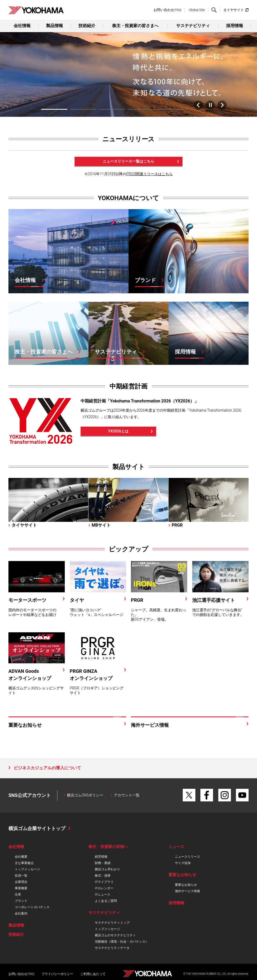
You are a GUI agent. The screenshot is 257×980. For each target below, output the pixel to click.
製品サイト (129, 466)
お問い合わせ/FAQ (167, 10)
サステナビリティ (193, 26)
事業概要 (21, 887)
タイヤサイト (234, 10)
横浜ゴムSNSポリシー (85, 794)
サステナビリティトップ (112, 922)
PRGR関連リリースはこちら (150, 173)
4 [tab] (141, 108)
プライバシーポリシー (57, 973)
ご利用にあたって (93, 973)
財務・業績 (103, 862)
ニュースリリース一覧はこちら (128, 160)
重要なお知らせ (186, 884)
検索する (214, 10)
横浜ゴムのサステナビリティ (115, 934)
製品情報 (55, 26)
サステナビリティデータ (112, 947)
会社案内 (21, 912)
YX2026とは (118, 430)
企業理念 (21, 881)
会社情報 (22, 26)
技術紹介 (87, 26)
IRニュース (103, 893)
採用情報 (235, 26)
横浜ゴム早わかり (107, 868)
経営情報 (101, 856)
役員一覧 (21, 875)
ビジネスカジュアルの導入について (47, 767)
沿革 (18, 893)
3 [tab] (112, 108)
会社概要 (21, 856)
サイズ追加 (183, 862)
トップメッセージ (27, 868)
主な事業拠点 (24, 862)
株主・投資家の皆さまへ (135, 26)
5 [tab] (170, 108)
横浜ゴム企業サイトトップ (37, 827)
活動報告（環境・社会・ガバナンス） (122, 941)
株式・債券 (103, 875)
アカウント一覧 (127, 794)
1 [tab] (54, 108)
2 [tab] (83, 108)
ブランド (21, 900)
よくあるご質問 (106, 900)
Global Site (197, 10)
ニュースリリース (128, 138)
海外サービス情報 (187, 890)
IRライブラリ (104, 881)
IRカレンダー (104, 887)
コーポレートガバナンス (32, 906)
